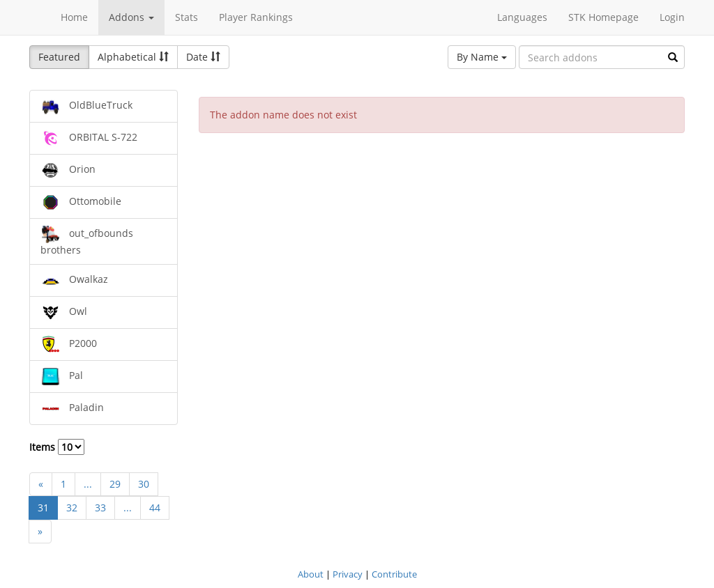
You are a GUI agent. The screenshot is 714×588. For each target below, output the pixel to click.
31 (43, 508)
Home (74, 17)
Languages (522, 17)
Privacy (348, 574)
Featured (59, 57)
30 (144, 484)
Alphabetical (133, 57)
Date (203, 57)
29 (115, 484)
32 (72, 508)
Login (672, 17)
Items (57, 447)
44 (155, 508)
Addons (131, 17)
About (311, 574)
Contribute (394, 574)
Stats (187, 17)
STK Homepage (603, 17)
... (88, 484)
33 (100, 508)
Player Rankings (256, 17)
